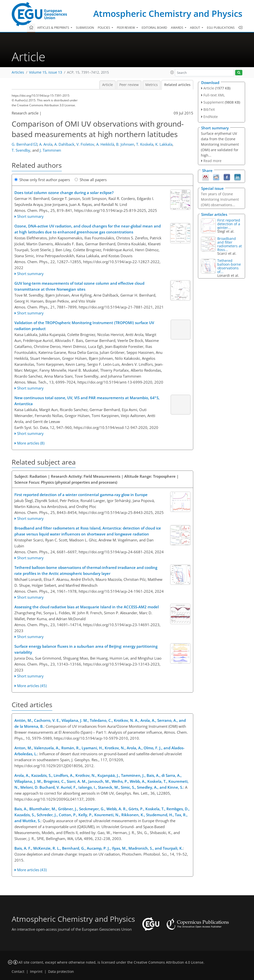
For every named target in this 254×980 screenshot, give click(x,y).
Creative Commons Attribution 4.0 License (169, 962)
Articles (18, 72)
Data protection (61, 972)
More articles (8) (31, 443)
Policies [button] (104, 28)
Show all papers (91, 180)
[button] (172, 72)
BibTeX (209, 109)
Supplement (214, 102)
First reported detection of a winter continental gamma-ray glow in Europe (81, 495)
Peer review (129, 85)
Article (108, 85)
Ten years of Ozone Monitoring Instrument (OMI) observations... (220, 199)
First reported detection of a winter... (229, 224)
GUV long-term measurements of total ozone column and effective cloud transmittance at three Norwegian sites (79, 286)
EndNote (211, 117)
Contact (18, 972)
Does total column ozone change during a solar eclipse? (64, 193)
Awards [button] (177, 28)
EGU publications (221, 28)
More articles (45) (32, 686)
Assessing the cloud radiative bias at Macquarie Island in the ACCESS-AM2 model (87, 607)
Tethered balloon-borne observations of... (229, 266)
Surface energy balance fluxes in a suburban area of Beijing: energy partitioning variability (86, 649)
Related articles (177, 85)
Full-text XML (214, 95)
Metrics (152, 85)
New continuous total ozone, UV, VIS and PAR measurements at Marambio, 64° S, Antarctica (87, 401)
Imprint (36, 972)
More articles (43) (32, 870)
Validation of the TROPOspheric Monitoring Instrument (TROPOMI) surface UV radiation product (84, 326)
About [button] (195, 28)
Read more (212, 161)
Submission (85, 28)
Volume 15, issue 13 (46, 72)
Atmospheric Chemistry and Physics (168, 14)
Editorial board (154, 28)
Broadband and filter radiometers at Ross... (230, 244)
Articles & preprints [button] (54, 28)
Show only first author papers (42, 180)
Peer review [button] (126, 28)
